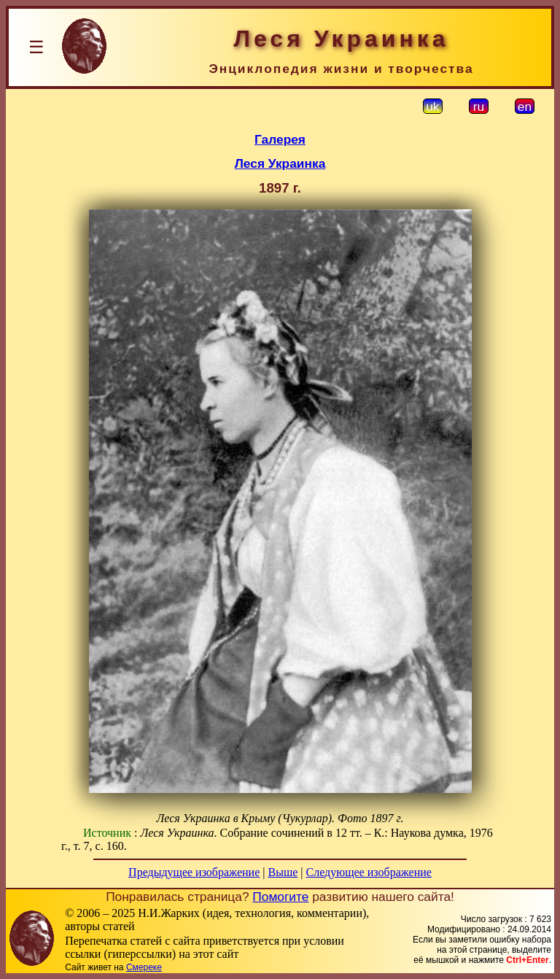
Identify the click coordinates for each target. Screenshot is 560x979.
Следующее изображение (369, 872)
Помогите (280, 897)
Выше (283, 872)
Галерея (280, 139)
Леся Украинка (280, 163)
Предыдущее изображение (194, 872)
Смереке (144, 967)
